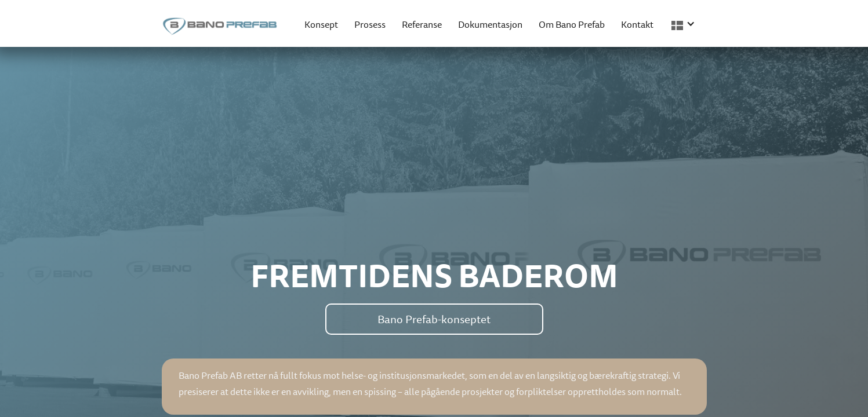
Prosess (370, 24)
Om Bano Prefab (572, 24)
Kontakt (637, 24)
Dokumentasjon (490, 24)
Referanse (422, 24)
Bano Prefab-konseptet (434, 319)
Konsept (321, 24)
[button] (685, 23)
